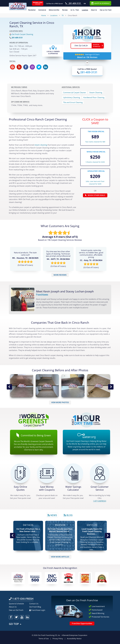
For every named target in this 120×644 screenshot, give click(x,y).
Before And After (54, 10)
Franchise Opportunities (82, 623)
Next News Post (107, 536)
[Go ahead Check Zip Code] (98, 46)
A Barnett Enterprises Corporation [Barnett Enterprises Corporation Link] (74, 635)
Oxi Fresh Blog (35, 607)
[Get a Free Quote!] (20, 473)
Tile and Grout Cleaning (73, 102)
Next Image (111, 387)
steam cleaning (41, 145)
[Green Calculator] (73, 473)
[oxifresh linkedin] (46, 67)
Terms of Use (44, 638)
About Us (94, 10)
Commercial (42, 10)
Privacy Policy (58, 638)
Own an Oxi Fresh (106, 10)
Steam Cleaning (96, 93)
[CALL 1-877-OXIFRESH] (100, 473)
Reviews (65, 10)
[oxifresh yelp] (19, 67)
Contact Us (34, 604)
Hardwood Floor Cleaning (94, 97)
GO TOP (15, 624)
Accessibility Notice (74, 638)
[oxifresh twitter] (39, 67)
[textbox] (81, 46)
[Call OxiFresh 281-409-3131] (73, 4)
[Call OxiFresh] (87, 72)
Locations (85, 10)
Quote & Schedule (16, 604)
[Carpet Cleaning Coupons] (47, 473)
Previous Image (9, 387)
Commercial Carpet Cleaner (75, 93)
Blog (68, 515)
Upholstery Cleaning (72, 97)
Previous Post (13, 536)
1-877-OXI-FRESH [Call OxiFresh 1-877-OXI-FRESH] (21, 599)
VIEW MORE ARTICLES (60, 557)
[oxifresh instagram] (32, 67)
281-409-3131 (17, 38)
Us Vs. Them (75, 10)
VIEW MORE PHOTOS (60, 402)
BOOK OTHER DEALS (95, 195)
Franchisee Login (37, 610)
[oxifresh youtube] (22, 617)
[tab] (52, 515)
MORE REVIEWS (60, 275)
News (52, 515)
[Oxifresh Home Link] (20, 5)
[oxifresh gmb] (13, 67)
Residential (32, 10)
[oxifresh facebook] (26, 67)
